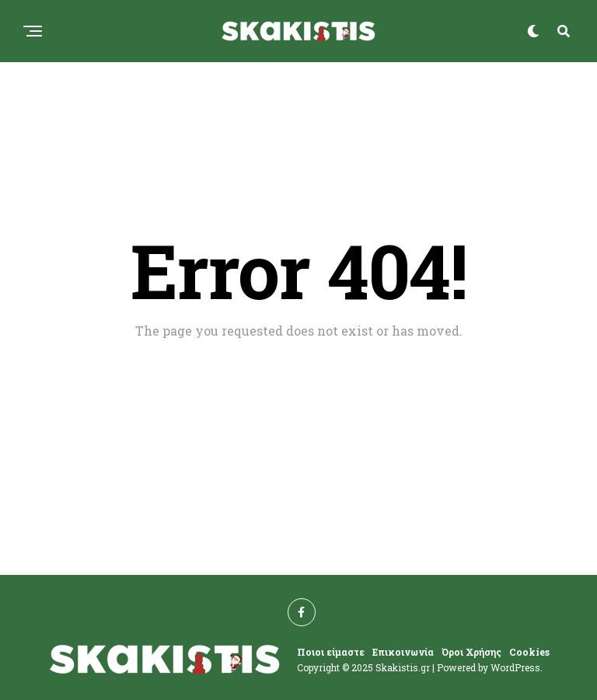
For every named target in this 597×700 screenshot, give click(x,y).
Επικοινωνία (403, 652)
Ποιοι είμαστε (331, 652)
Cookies (529, 652)
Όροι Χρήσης (471, 652)
